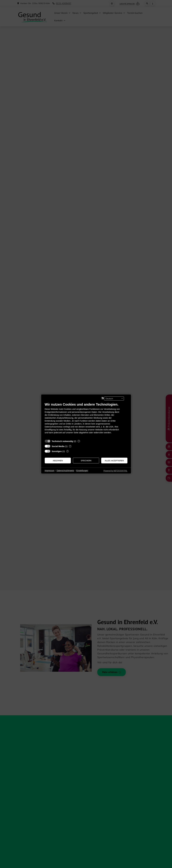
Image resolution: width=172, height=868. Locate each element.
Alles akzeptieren (114, 461)
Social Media (58, 446)
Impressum (50, 471)
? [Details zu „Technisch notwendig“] (79, 441)
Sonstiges (57, 451)
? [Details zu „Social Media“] (70, 446)
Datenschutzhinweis (65, 471)
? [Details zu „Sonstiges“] (67, 451)
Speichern (86, 461)
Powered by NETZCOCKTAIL (115, 471)
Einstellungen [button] (82, 471)
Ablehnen (58, 461)
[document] (86, 420)
